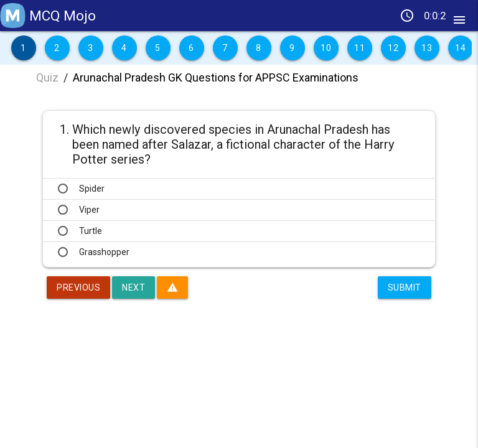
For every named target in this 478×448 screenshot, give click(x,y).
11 (359, 48)
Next (134, 287)
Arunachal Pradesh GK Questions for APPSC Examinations (216, 77)
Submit (405, 287)
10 (326, 48)
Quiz (47, 77)
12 (393, 48)
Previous (78, 287)
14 (460, 48)
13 (427, 48)
